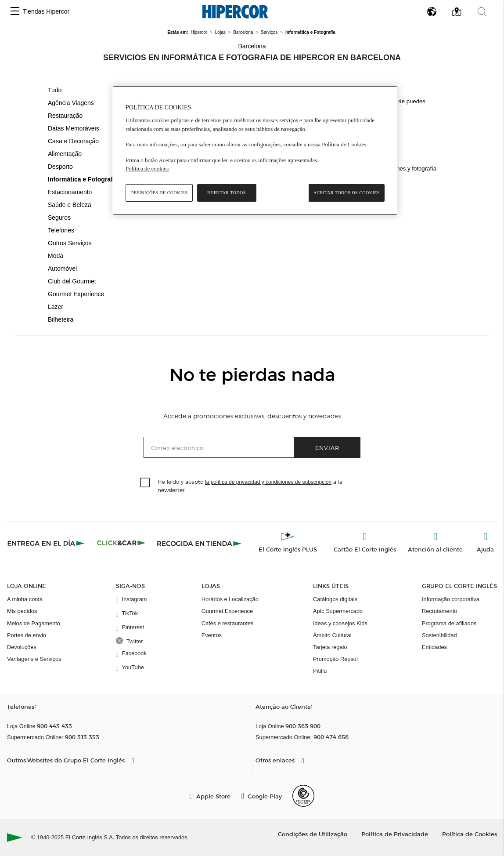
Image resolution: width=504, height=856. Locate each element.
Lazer (56, 307)
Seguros (59, 218)
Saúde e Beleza (70, 205)
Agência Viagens (71, 103)
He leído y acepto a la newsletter (250, 486)
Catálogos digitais (335, 599)
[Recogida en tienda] (199, 543)
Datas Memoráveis (74, 128)
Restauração (65, 116)
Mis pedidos (22, 611)
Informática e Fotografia (83, 179)
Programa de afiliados (449, 623)
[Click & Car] (121, 543)
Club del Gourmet (72, 281)
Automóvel (62, 268)
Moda (56, 256)
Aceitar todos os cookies (347, 193)
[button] (15, 12)
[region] (255, 151)
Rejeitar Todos (227, 193)
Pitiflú (320, 671)
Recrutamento (439, 611)
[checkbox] (145, 483)
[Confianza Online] (303, 796)
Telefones (61, 230)
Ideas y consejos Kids (340, 623)
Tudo (55, 90)
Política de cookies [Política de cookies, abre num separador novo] (147, 169)
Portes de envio (27, 635)
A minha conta (25, 599)
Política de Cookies (470, 834)
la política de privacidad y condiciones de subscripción (268, 482)
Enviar (327, 448)
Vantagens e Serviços (34, 659)
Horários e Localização (230, 599)
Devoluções (22, 647)
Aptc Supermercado (338, 611)
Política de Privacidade (395, 834)
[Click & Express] (47, 543)
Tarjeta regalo (330, 647)
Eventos (212, 635)
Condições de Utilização (313, 834)
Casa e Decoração (73, 141)
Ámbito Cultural (332, 635)
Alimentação (65, 154)
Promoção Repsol (335, 659)
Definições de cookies (159, 193)
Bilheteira (61, 319)
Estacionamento (70, 192)
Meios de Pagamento (34, 623)
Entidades (434, 647)
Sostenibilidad (439, 635)
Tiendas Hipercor (46, 11)
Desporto (60, 167)
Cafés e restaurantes (228, 623)
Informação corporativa (451, 599)
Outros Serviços (70, 243)
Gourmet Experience (76, 294)
